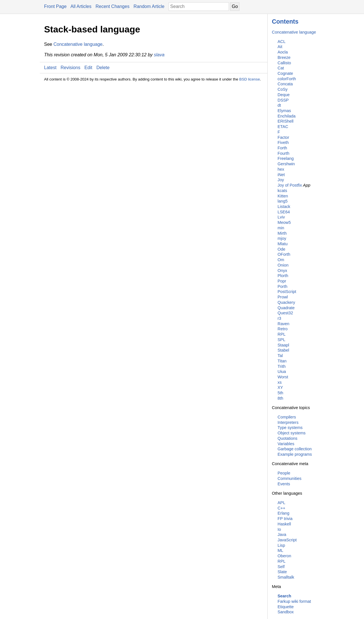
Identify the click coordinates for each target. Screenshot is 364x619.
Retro (283, 329)
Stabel (283, 350)
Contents (285, 21)
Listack (284, 207)
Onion (283, 265)
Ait (280, 47)
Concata (285, 84)
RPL (282, 334)
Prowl (283, 297)
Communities (289, 478)
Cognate (285, 73)
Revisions (70, 68)
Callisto (284, 63)
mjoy (282, 238)
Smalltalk (286, 577)
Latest (50, 68)
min (281, 228)
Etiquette (286, 607)
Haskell (284, 524)
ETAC (283, 127)
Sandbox (286, 612)
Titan (282, 361)
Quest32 (285, 313)
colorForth (287, 79)
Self (281, 567)
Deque (284, 95)
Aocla (283, 52)
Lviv (281, 217)
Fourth (284, 153)
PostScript (287, 292)
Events (284, 484)
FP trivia (285, 519)
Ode (281, 249)
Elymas (284, 111)
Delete (103, 68)
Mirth (282, 233)
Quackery (286, 302)
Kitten (283, 196)
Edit (88, 68)
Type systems (290, 428)
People (284, 473)
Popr (282, 281)
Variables (286, 444)
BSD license (250, 79)
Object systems (291, 433)
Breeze (284, 57)
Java (282, 535)
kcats (282, 191)
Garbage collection (295, 449)
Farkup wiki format (294, 601)
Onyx (282, 271)
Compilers (287, 417)
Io (279, 529)
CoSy (283, 89)
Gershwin (286, 164)
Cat (281, 68)
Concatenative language (294, 32)
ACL (282, 42)
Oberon (284, 556)
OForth (284, 254)
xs (280, 382)
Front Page (55, 6)
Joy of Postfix (290, 185)
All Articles (81, 6)
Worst (283, 377)
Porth (282, 286)
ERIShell (286, 121)
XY (280, 387)
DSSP (283, 100)
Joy (281, 180)
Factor (283, 137)
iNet (281, 175)
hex (281, 169)
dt (279, 105)
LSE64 (284, 212)
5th (280, 393)
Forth (282, 148)
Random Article (149, 6)
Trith (282, 366)
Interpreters (288, 422)
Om (281, 260)
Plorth (283, 276)
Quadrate (286, 308)
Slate (282, 572)
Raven (284, 324)
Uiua (282, 372)
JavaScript (287, 540)
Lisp (281, 545)
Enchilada (287, 116)
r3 (279, 318)
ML (280, 550)
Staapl (283, 345)
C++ (281, 508)
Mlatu (283, 244)
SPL (281, 340)
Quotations (288, 438)
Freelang (286, 158)
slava (159, 55)
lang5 (283, 201)
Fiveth (283, 143)
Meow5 (284, 222)
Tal (280, 356)
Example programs (295, 454)
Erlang (284, 513)
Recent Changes (112, 6)
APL (281, 503)
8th (280, 398)
